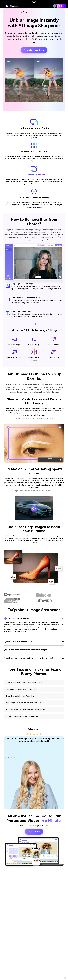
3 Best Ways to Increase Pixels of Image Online (21, 689)
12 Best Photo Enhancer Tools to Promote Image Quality (25, 683)
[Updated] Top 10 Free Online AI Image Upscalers (22, 716)
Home (7, 12)
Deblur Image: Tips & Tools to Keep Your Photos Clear (24, 703)
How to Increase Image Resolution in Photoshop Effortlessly (26, 710)
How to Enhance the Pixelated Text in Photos (20, 696)
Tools (14, 12)
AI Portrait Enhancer (34, 175)
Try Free (62, 6)
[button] (33, 324)
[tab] (34, 619)
